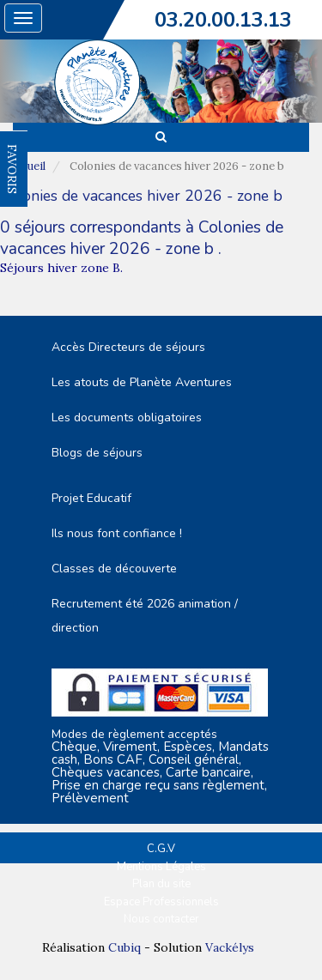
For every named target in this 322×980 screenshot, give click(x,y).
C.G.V (161, 849)
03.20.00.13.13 (223, 20)
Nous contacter (161, 919)
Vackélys (230, 947)
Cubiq (125, 947)
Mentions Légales (161, 867)
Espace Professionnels (161, 902)
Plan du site (161, 884)
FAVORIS (12, 169)
